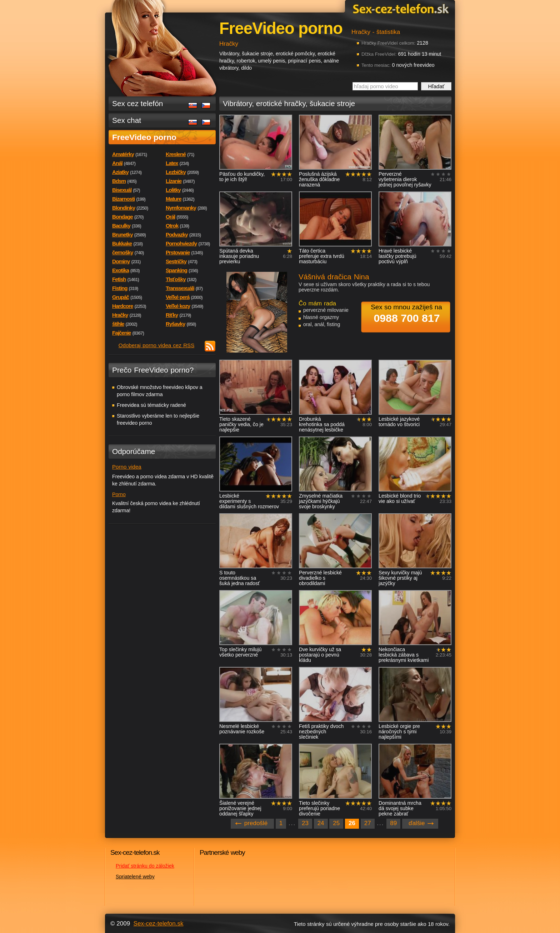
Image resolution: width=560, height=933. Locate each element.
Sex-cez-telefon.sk (400, 8)
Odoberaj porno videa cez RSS (157, 345)
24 (321, 823)
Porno (119, 494)
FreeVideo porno (144, 137)
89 (393, 823)
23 (305, 823)
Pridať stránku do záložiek (145, 866)
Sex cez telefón (137, 103)
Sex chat (127, 120)
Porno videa (127, 467)
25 (336, 823)
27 (368, 823)
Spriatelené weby (135, 877)
